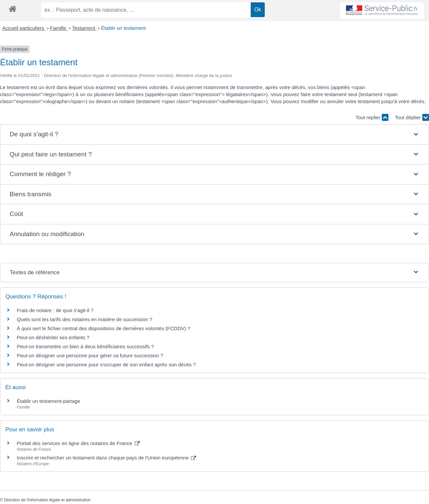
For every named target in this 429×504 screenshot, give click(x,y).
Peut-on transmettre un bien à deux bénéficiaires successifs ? (85, 346)
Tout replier (372, 117)
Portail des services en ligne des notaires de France (78, 443)
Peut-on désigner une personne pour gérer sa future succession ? (90, 355)
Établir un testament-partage (48, 401)
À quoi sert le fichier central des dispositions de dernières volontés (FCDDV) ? (104, 328)
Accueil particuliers (24, 28)
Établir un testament (123, 28)
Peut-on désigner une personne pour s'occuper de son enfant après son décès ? (106, 365)
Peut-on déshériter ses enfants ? (53, 337)
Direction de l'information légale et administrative (47, 500)
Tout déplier (412, 117)
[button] (214, 134)
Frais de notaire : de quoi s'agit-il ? (55, 310)
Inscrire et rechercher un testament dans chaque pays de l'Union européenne (106, 458)
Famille (59, 28)
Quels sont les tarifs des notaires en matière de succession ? (84, 319)
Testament (84, 28)
